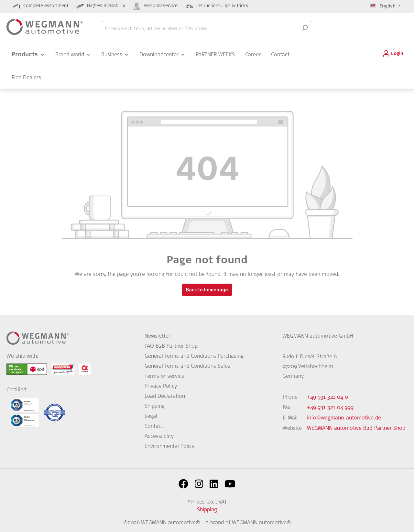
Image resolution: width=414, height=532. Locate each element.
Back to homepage (207, 290)
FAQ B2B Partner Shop (171, 346)
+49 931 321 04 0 (327, 397)
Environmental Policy (169, 447)
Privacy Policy (161, 386)
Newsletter (158, 336)
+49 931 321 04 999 (330, 408)
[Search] (305, 28)
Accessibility (159, 437)
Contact (154, 427)
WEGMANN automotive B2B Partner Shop (356, 429)
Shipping (155, 407)
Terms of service (164, 376)
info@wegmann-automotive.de (344, 418)
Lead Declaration (165, 396)
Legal (151, 417)
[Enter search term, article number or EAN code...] (200, 28)
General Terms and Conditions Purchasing (194, 356)
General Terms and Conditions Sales (187, 366)
